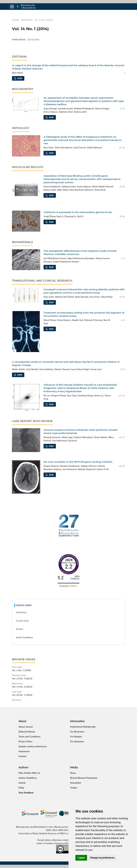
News (73, 773)
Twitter (74, 788)
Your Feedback (26, 793)
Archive (19, 629)
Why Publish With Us (29, 773)
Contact (23, 756)
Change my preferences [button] (102, 858)
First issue (17, 667)
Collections (21, 612)
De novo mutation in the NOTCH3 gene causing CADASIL (78, 462)
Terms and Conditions (29, 736)
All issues (17, 700)
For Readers (76, 736)
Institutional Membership (83, 727)
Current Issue (22, 621)
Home (16, 20)
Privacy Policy (25, 741)
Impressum (24, 751)
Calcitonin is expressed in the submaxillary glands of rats (78, 212)
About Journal (26, 727)
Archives (27, 20)
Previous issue (19, 675)
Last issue (17, 692)
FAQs (21, 788)
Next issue (17, 683)
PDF (19, 78)
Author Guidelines (24, 637)
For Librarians (77, 741)
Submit (22, 783)
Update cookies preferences (33, 746)
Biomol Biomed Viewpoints (84, 778)
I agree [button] (81, 858)
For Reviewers (77, 732)
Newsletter (76, 783)
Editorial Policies (27, 732)
